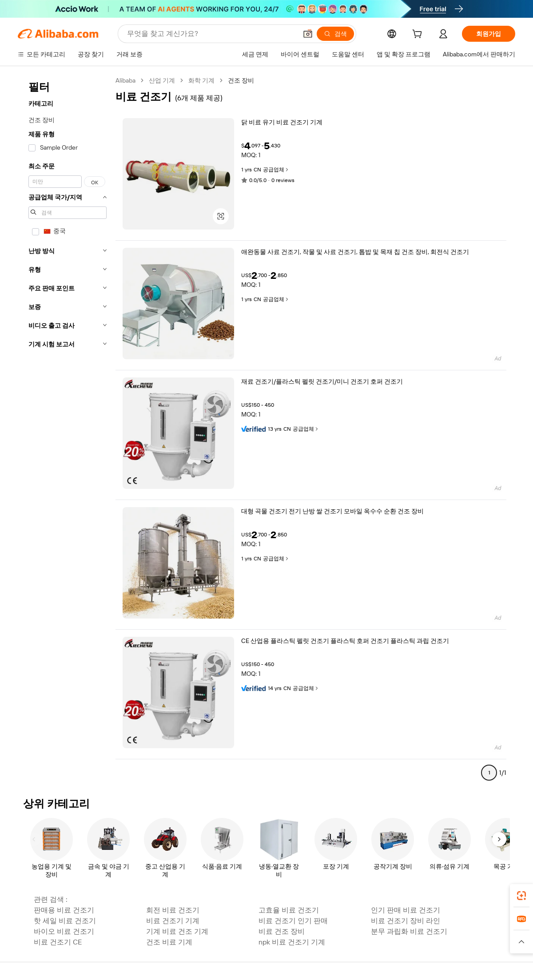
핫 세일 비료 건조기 (65, 921)
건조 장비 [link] (241, 80)
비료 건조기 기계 (173, 921)
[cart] (419, 35)
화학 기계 (201, 80)
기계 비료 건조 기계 (177, 931)
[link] (521, 896)
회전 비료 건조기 (173, 910)
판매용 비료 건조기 (64, 910)
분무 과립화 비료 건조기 (409, 931)
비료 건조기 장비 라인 (406, 921)
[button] (308, 34)
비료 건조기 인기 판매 (293, 921)
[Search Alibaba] (211, 34)
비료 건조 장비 (282, 931)
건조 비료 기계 (169, 942)
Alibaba (125, 80)
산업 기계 (162, 80)
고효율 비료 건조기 (289, 910)
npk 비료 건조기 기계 (292, 942)
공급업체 (276, 170)
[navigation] (68, 430)
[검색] (335, 34)
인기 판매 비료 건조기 (406, 910)
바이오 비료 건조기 (64, 931)
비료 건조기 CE (58, 942)
